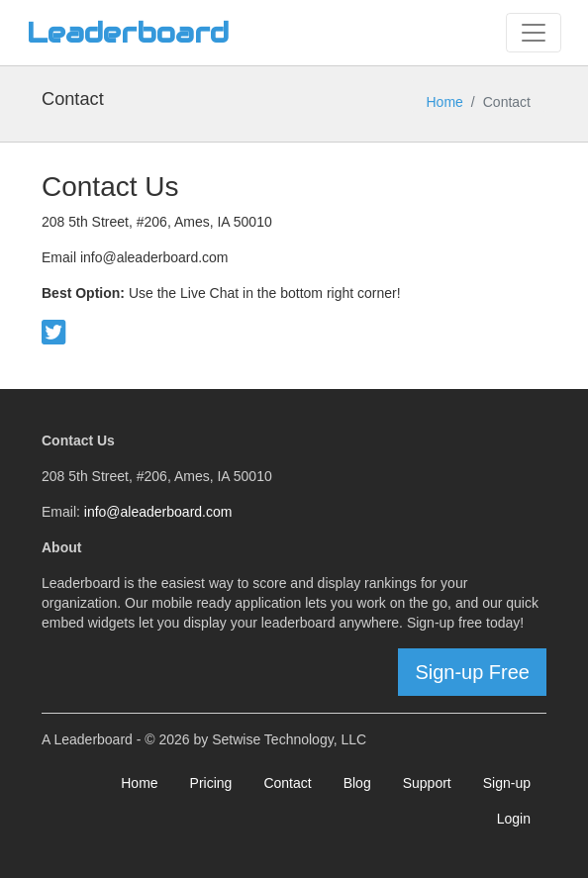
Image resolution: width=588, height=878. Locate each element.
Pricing (211, 783)
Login (514, 819)
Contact (287, 783)
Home (445, 102)
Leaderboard (128, 33)
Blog (357, 783)
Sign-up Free (472, 672)
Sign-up (507, 783)
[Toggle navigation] (534, 33)
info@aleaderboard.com (158, 512)
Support (427, 783)
